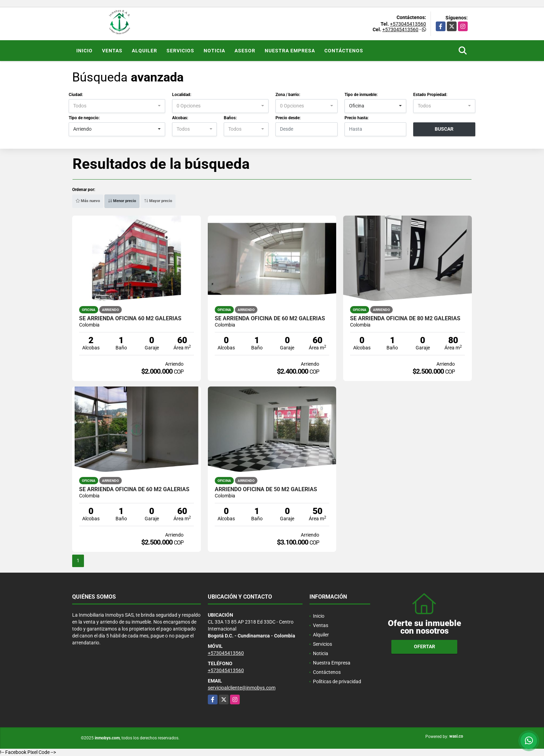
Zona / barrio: (288, 95)
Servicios (180, 51)
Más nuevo (88, 201)
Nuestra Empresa (290, 51)
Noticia (214, 51)
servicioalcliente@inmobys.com (242, 688)
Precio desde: (288, 118)
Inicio (84, 51)
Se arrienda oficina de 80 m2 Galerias (405, 319)
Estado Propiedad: (430, 95)
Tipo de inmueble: (361, 95)
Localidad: (182, 95)
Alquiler (144, 51)
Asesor (245, 51)
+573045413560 (408, 24)
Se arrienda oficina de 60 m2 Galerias (270, 319)
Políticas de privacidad (337, 681)
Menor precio (122, 201)
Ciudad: (76, 95)
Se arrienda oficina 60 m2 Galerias (130, 319)
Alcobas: (180, 118)
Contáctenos (344, 51)
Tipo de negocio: (84, 118)
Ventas (112, 51)
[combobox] (117, 106)
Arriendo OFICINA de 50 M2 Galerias (266, 489)
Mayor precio (158, 201)
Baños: (230, 118)
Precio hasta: (356, 118)
